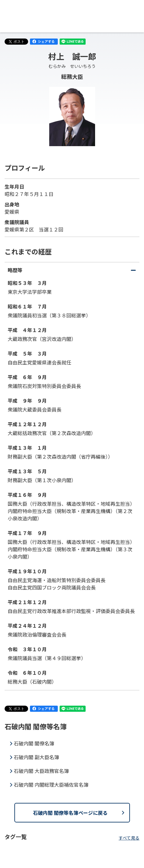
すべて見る (129, 838)
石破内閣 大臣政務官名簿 (41, 771)
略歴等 (72, 272)
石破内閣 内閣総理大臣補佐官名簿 (51, 785)
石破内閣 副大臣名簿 (36, 757)
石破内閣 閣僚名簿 (34, 743)
